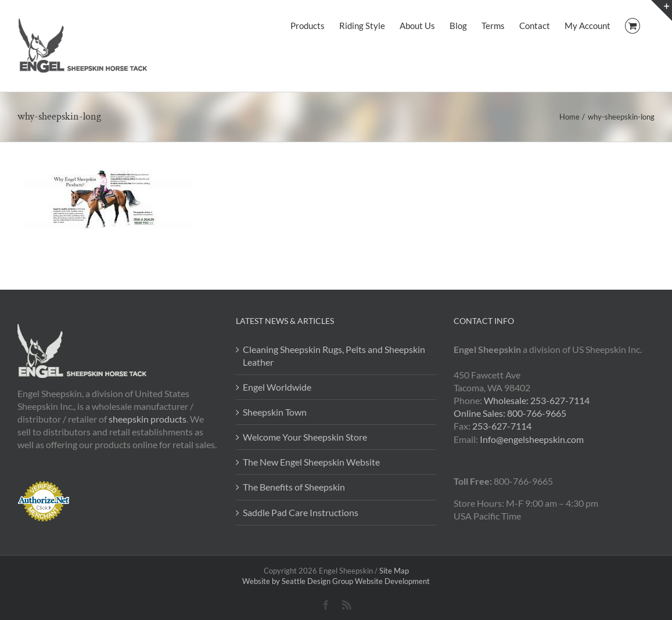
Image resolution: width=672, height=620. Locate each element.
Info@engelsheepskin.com (532, 439)
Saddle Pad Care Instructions (301, 512)
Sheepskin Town (275, 412)
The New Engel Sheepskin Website (311, 462)
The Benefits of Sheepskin (294, 487)
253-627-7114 (502, 426)
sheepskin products (148, 419)
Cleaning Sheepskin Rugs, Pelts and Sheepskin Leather (334, 356)
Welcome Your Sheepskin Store (305, 437)
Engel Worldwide (277, 387)
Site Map (394, 571)
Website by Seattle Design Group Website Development (336, 581)
